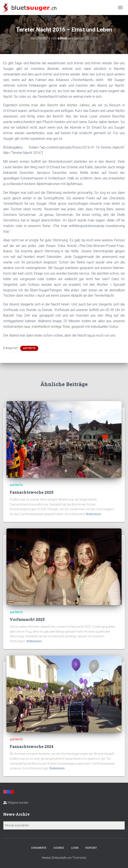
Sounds (59, 848)
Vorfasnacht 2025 (27, 619)
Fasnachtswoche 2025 (32, 492)
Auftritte (29, 348)
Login (75, 848)
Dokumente (39, 848)
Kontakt (91, 848)
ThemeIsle (79, 858)
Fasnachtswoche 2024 (32, 746)
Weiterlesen (93, 514)
